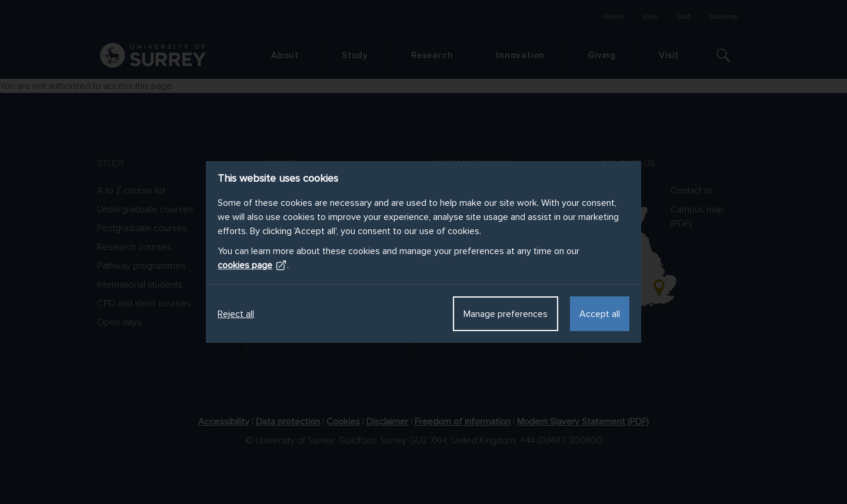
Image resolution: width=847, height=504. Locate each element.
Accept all (600, 314)
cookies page (252, 265)
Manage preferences (506, 314)
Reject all (236, 314)
